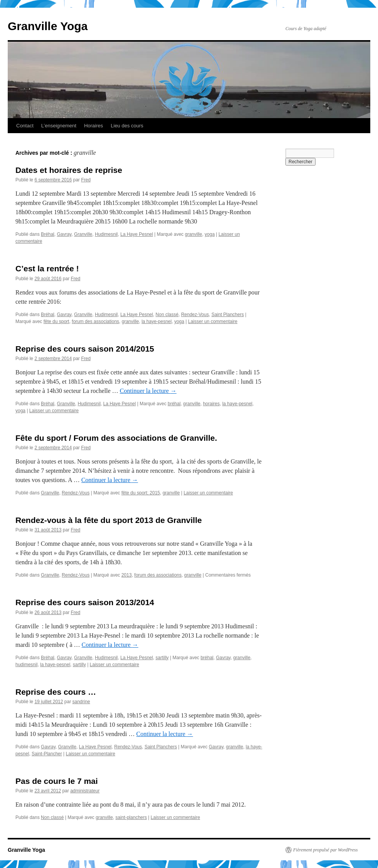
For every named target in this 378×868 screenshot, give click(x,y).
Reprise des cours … (56, 692)
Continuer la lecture (148, 391)
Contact (25, 126)
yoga (210, 234)
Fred (86, 180)
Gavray (64, 234)
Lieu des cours (127, 126)
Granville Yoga (48, 26)
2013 (127, 575)
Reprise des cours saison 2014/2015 (85, 349)
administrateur (85, 791)
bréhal (174, 404)
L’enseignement (59, 126)
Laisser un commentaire (213, 321)
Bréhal (48, 234)
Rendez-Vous (195, 315)
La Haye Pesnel (137, 234)
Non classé (167, 315)
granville (193, 234)
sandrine (81, 702)
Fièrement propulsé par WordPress (325, 850)
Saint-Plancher (47, 754)
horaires (211, 404)
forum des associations (95, 321)
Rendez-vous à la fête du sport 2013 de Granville (109, 520)
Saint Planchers (228, 315)
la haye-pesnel (157, 321)
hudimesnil (26, 665)
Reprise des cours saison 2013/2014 (85, 602)
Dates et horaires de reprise (69, 170)
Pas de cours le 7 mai (57, 781)
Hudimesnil (106, 234)
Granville (83, 234)
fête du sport (57, 321)
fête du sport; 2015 (141, 493)
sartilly (162, 658)
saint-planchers (131, 817)
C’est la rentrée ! (47, 268)
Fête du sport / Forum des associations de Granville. (116, 438)
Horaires (94, 126)
